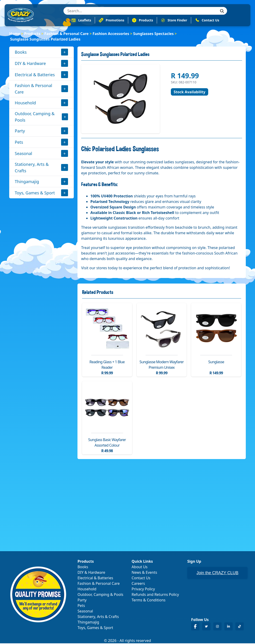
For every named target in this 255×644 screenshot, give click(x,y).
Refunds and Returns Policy (155, 595)
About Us (140, 568)
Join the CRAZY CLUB (217, 574)
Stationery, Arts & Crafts (32, 168)
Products (32, 34)
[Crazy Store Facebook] (195, 627)
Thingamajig (27, 182)
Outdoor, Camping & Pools (35, 117)
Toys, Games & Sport (35, 193)
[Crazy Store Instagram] (217, 627)
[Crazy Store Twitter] (206, 627)
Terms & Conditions (149, 601)
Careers (138, 584)
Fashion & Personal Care (66, 34)
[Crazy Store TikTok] (240, 627)
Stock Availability (190, 92)
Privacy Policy (143, 590)
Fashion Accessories (111, 34)
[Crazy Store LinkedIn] (228, 627)
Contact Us (141, 579)
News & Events (144, 573)
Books (21, 53)
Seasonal (24, 154)
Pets (19, 143)
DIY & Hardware (30, 64)
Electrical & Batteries (35, 75)
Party (20, 131)
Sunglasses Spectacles (154, 34)
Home (15, 34)
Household (25, 103)
